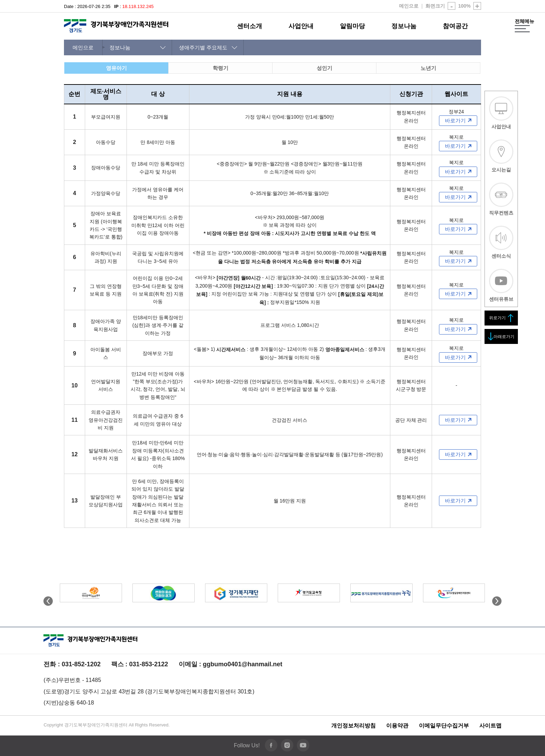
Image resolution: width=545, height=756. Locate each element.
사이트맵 (490, 726)
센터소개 (250, 26)
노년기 (428, 68)
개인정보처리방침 (353, 726)
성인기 (324, 68)
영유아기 (116, 68)
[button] (497, 604)
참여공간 (455, 26)
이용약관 (397, 726)
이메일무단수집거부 (444, 726)
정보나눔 (404, 26)
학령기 (221, 68)
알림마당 (352, 26)
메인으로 (409, 6)
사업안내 (301, 26)
